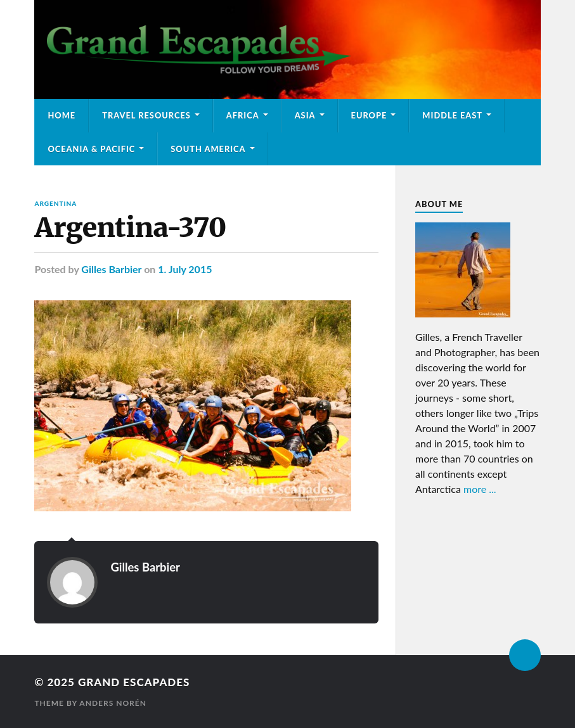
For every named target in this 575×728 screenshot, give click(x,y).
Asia (305, 115)
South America (208, 149)
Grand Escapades (134, 682)
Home (61, 115)
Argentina (55, 203)
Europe (369, 115)
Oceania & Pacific (91, 149)
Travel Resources (146, 115)
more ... (480, 489)
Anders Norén (113, 703)
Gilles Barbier (111, 269)
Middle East (452, 115)
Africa (243, 115)
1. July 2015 (185, 269)
